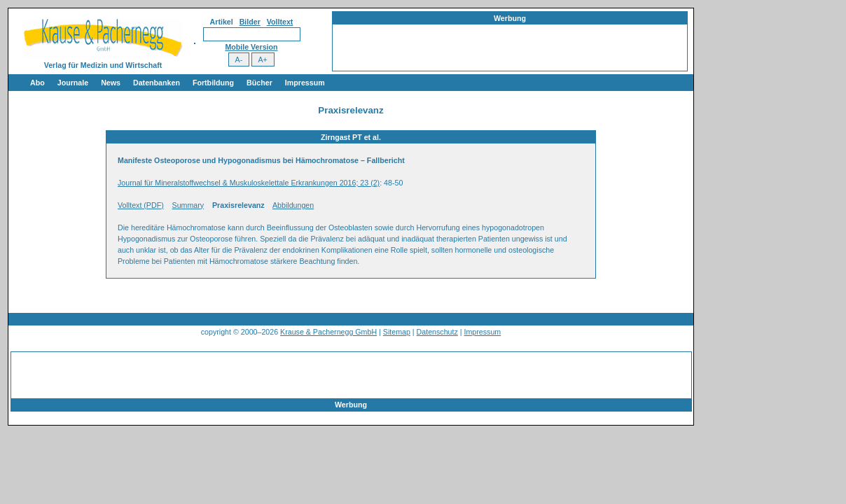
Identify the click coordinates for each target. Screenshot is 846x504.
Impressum (305, 83)
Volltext (280, 22)
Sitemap (397, 332)
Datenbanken (157, 83)
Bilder (250, 22)
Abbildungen (293, 205)
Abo (37, 83)
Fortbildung (213, 83)
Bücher (259, 83)
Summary (188, 205)
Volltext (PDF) (141, 205)
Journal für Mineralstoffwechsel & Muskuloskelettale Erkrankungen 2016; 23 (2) (249, 183)
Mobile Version (251, 47)
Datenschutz (437, 332)
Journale (73, 83)
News (111, 83)
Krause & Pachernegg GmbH (328, 332)
